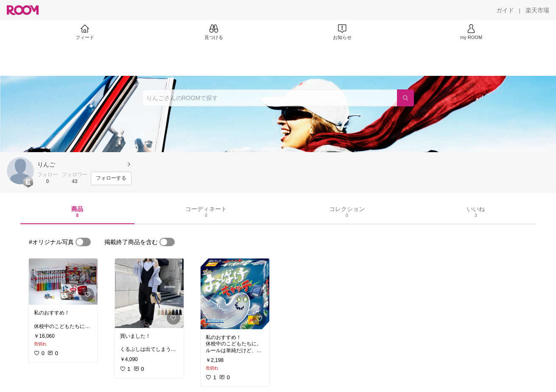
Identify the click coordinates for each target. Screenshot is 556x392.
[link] (63, 282)
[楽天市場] (537, 10)
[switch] (83, 242)
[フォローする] (111, 178)
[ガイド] (505, 10)
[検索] (405, 98)
